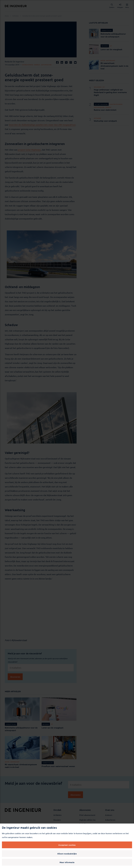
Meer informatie (67, 862)
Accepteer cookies (67, 845)
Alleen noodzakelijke (67, 854)
